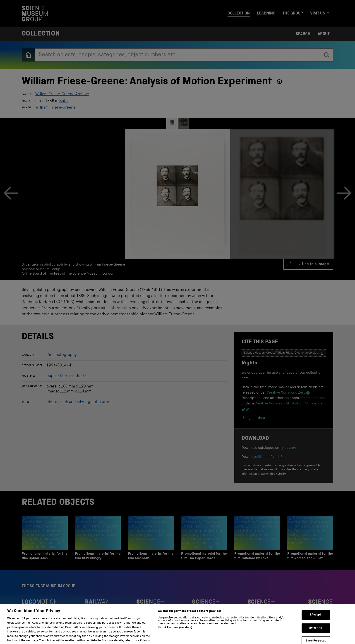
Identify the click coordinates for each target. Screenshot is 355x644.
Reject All (316, 636)
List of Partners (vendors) (175, 636)
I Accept (316, 623)
